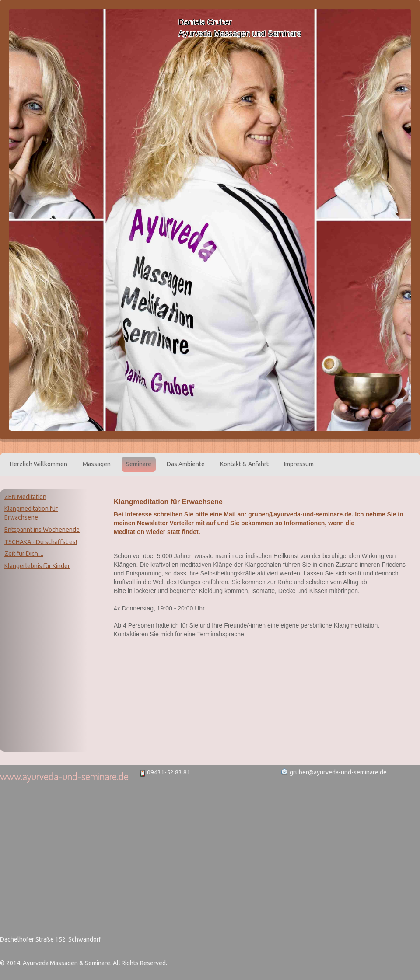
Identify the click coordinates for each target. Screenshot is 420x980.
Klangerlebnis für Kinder (37, 566)
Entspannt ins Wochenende (42, 530)
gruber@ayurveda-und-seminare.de (338, 772)
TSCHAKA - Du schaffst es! (41, 542)
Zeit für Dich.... (24, 554)
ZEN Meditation (25, 497)
